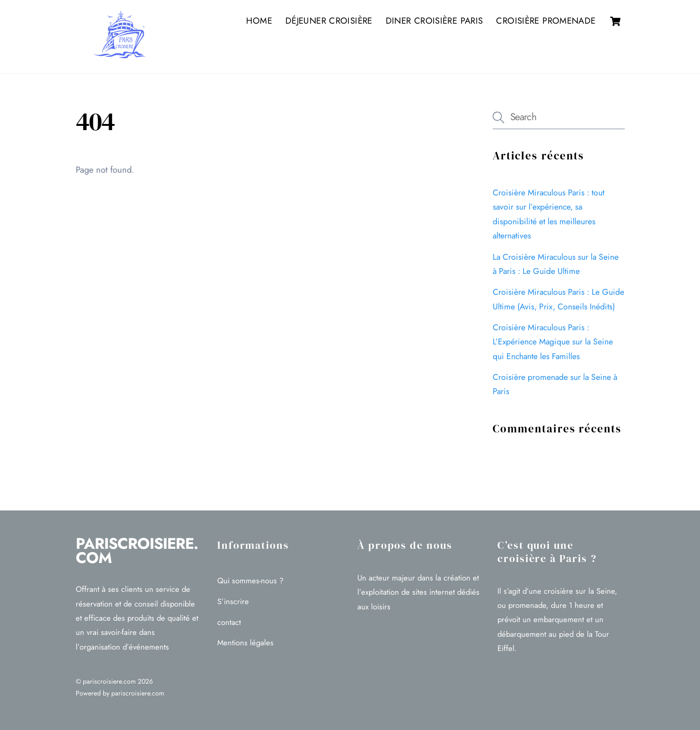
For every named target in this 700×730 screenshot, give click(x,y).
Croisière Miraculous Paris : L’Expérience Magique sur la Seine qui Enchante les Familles (553, 342)
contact (229, 622)
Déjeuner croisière (329, 21)
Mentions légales (245, 642)
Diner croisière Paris (434, 21)
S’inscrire (233, 601)
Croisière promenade (546, 21)
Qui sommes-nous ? (250, 580)
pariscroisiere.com (109, 681)
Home (259, 21)
